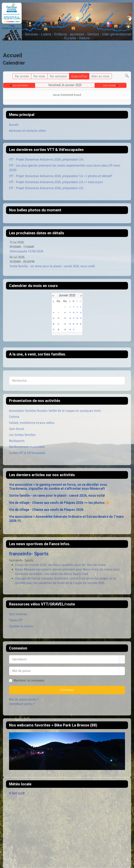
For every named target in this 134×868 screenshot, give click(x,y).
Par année (22, 76)
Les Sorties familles (22, 435)
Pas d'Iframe (67, 751)
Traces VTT (16, 620)
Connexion (67, 690)
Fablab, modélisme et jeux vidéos (32, 423)
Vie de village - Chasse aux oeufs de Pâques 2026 (46, 510)
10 (74, 313)
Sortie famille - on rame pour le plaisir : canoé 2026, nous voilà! (57, 496)
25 (77, 324)
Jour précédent (20, 85)
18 (77, 318)
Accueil (14, 125)
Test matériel (18, 614)
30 (70, 330)
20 (53, 324)
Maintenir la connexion (29, 680)
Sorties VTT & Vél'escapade (27, 453)
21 (58, 324)
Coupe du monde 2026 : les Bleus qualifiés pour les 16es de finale (60, 565)
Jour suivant (110, 85)
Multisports (17, 441)
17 (74, 318)
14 (58, 318)
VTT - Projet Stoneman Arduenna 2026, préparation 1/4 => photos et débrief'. (61, 176)
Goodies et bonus (21, 626)
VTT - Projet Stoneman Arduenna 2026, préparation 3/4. (46, 160)
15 (65, 318)
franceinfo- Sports (29, 554)
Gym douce (17, 429)
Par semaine (58, 76)
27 (53, 330)
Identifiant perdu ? (22, 704)
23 (70, 324)
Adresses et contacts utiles (27, 131)
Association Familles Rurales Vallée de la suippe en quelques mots (55, 411)
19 (81, 318)
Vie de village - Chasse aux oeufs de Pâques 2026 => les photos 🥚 (59, 503)
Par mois (39, 76)
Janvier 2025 (67, 295)
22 (65, 324)
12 (81, 313)
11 (77, 313)
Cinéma (14, 417)
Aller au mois (100, 76)
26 (81, 324)
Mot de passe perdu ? (24, 699)
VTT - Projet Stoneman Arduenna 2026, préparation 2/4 (46, 188)
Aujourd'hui (79, 76)
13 (53, 318)
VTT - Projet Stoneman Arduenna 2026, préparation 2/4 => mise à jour (56, 182)
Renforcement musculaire (27, 447)
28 (58, 330)
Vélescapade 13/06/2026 (26, 251)
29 (65, 330)
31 (74, 330)
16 (70, 318)
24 (73, 324)
